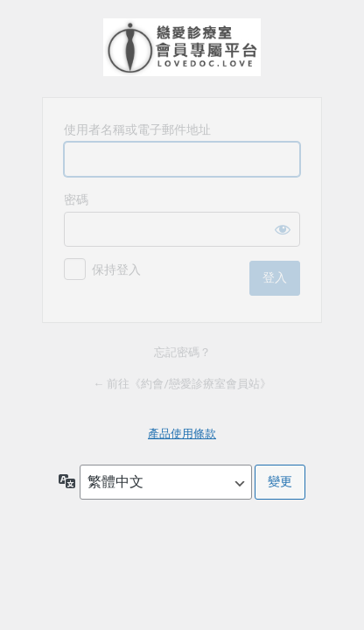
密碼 (76, 199)
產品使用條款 (182, 434)
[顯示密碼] (283, 229)
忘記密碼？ (182, 352)
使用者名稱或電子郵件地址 (137, 129)
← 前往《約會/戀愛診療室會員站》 (182, 384)
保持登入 (116, 269)
